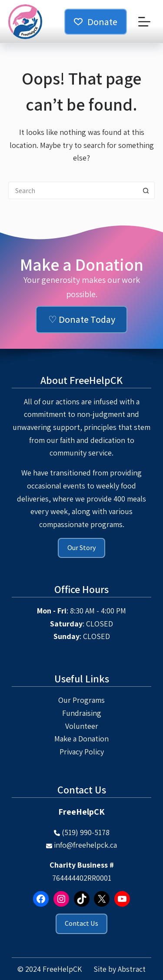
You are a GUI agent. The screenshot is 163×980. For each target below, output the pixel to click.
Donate (96, 22)
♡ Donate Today (82, 319)
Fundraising (82, 713)
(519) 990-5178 (86, 832)
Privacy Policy (82, 752)
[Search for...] (73, 190)
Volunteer (82, 726)
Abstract (132, 969)
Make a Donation (81, 739)
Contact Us (81, 923)
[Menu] (144, 22)
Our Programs (81, 700)
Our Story (82, 548)
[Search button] (146, 190)
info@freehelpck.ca (85, 845)
